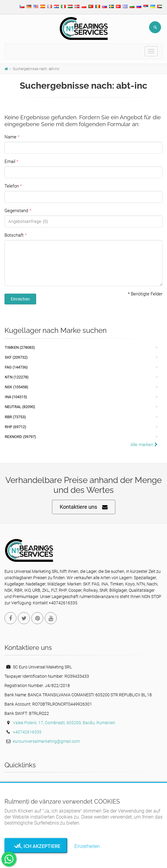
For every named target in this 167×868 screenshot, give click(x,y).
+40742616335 (27, 732)
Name (10, 137)
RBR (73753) (15, 417)
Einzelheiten (87, 846)
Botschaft (14, 235)
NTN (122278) (17, 377)
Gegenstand (16, 211)
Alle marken (144, 445)
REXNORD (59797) (20, 437)
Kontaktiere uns (84, 507)
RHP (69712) (16, 427)
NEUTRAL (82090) (20, 407)
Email (10, 161)
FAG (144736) (16, 367)
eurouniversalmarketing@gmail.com (46, 741)
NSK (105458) (17, 387)
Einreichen (20, 299)
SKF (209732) (16, 357)
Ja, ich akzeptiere (36, 846)
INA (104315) (16, 397)
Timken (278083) (20, 347)
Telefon (12, 186)
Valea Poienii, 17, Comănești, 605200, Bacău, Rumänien (64, 723)
